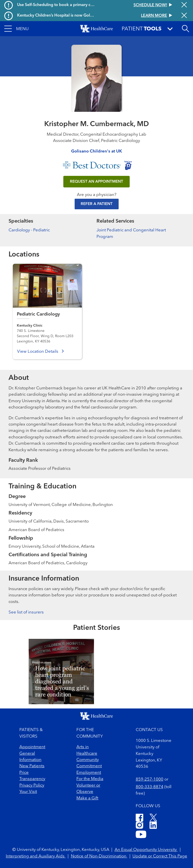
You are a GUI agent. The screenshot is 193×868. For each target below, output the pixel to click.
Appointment (32, 747)
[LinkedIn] (153, 826)
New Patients (32, 766)
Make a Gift (87, 798)
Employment (89, 773)
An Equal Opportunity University (146, 850)
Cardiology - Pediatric (29, 230)
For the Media (90, 779)
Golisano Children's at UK (97, 151)
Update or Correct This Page (160, 856)
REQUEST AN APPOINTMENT (96, 182)
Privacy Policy (32, 785)
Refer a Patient (97, 204)
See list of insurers (26, 612)
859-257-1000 (150, 779)
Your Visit (28, 792)
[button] (16, 29)
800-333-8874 (150, 787)
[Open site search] (185, 29)
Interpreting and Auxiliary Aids (36, 856)
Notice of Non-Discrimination (99, 856)
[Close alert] (184, 5)
